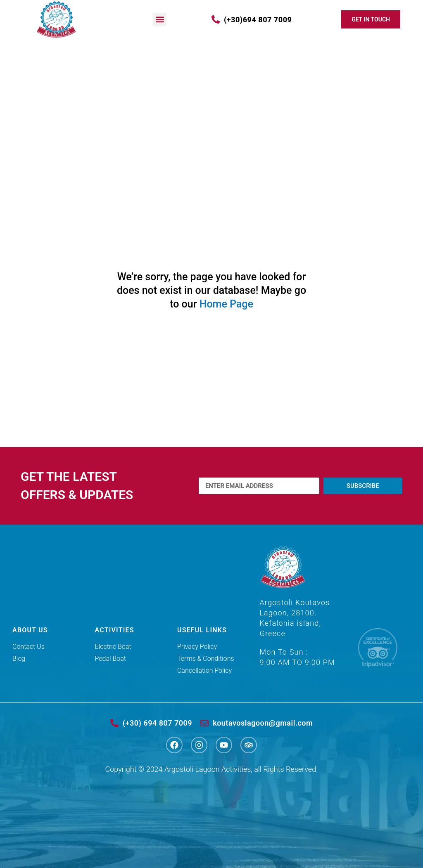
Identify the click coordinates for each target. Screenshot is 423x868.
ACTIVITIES (114, 630)
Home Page (226, 304)
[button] (160, 20)
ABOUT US (30, 630)
